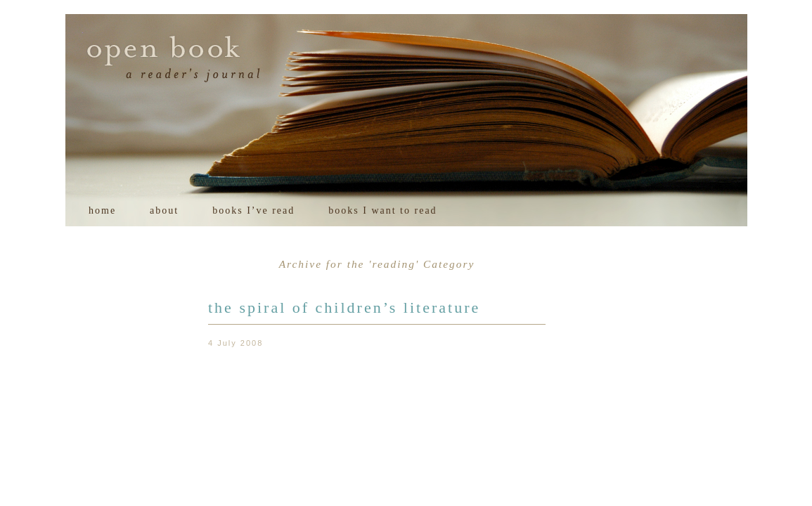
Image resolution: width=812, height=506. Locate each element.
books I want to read (382, 210)
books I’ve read (253, 210)
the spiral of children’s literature (344, 307)
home (102, 210)
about (164, 210)
